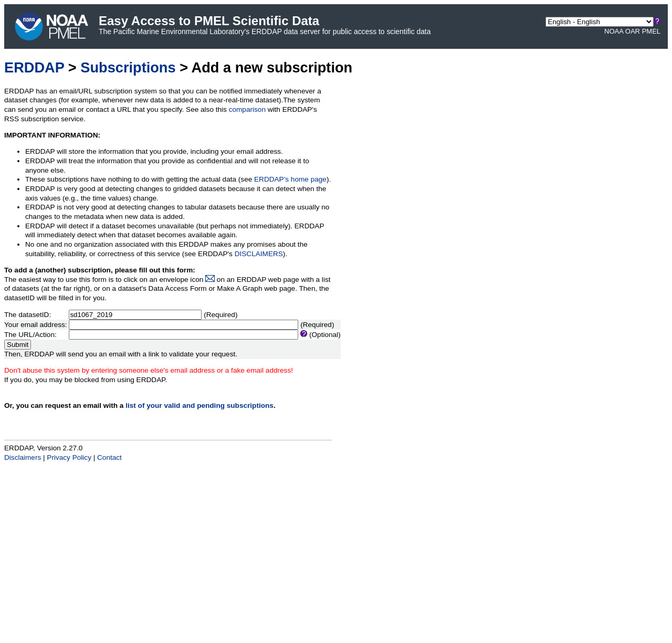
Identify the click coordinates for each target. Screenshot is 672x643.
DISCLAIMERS (259, 254)
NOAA (614, 31)
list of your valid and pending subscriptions (199, 405)
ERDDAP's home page (290, 179)
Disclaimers (23, 457)
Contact (109, 457)
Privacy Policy (69, 457)
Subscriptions (128, 67)
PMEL (651, 31)
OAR (633, 31)
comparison (247, 109)
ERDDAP (34, 67)
